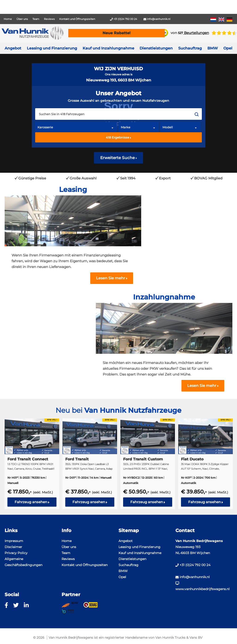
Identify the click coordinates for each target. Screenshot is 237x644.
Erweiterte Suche (119, 158)
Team (36, 19)
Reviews (49, 19)
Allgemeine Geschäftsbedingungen (23, 562)
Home (8, 19)
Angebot (13, 48)
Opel (122, 577)
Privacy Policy (16, 553)
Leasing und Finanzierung (52, 48)
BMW (123, 571)
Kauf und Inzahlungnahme (108, 48)
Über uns (22, 19)
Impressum (14, 541)
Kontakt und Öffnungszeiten (77, 19)
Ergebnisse (118, 137)
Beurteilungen (193, 33)
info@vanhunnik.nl (157, 19)
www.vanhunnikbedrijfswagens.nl (203, 586)
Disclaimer (13, 547)
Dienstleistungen (132, 559)
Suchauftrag (190, 48)
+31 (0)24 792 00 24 (123, 19)
